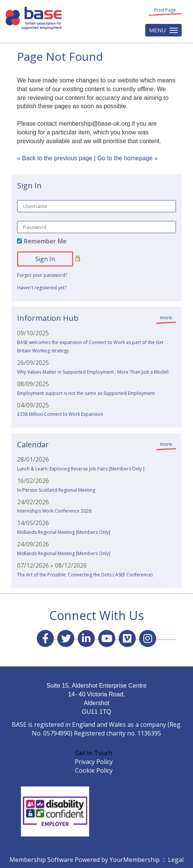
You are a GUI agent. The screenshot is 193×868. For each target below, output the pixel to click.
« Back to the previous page (55, 158)
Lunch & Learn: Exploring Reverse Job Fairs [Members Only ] (81, 469)
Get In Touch (94, 753)
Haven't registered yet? (42, 288)
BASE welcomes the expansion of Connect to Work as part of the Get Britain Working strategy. (90, 347)
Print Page (165, 10)
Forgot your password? (42, 275)
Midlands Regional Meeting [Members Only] (64, 532)
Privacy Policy (94, 762)
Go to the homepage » (127, 158)
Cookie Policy (94, 770)
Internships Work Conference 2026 (54, 511)
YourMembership (135, 860)
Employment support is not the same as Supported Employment (86, 393)
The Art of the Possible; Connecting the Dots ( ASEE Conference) (85, 575)
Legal (176, 860)
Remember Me (45, 241)
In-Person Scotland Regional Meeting (56, 490)
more (166, 317)
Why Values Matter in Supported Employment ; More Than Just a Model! (93, 372)
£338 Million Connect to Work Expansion (60, 414)
